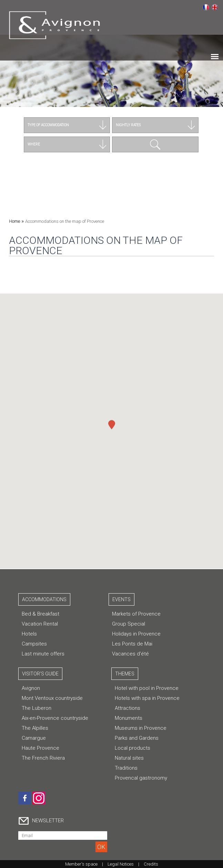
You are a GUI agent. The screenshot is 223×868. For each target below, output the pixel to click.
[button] (112, 422)
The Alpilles (35, 728)
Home (14, 221)
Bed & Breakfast (40, 614)
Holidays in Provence (136, 634)
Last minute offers (43, 654)
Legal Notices (121, 864)
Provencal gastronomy (141, 778)
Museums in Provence (141, 728)
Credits (151, 864)
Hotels (29, 634)
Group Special (129, 624)
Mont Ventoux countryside (52, 698)
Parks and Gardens (137, 738)
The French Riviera (43, 758)
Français (206, 7)
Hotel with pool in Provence (147, 688)
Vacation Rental (40, 624)
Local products (133, 748)
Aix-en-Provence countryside (55, 718)
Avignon (31, 688)
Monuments (129, 718)
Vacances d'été (130, 654)
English (215, 7)
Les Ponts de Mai (132, 644)
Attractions (128, 708)
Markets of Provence (136, 614)
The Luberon (37, 708)
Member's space (81, 864)
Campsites (34, 644)
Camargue (34, 738)
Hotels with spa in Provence (147, 698)
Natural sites (129, 758)
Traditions (126, 768)
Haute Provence (40, 748)
